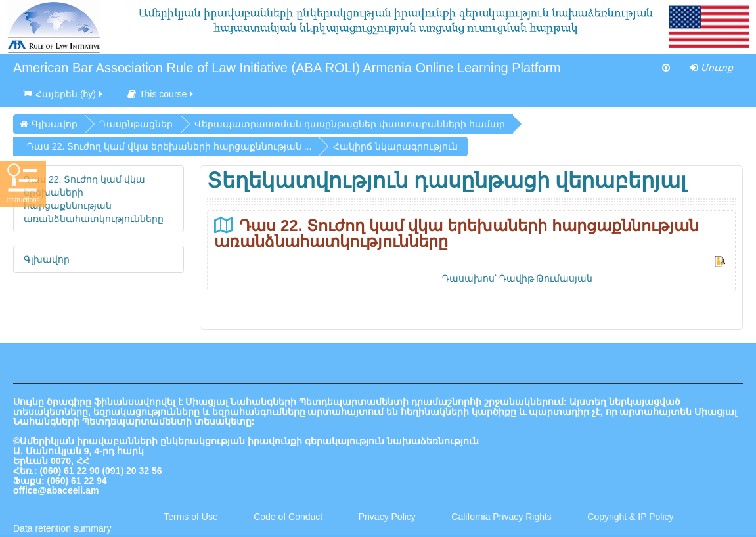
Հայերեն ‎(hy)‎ (64, 94)
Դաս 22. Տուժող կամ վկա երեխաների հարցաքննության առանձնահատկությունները (456, 233)
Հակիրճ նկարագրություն (395, 146)
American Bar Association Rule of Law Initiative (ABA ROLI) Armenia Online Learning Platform (287, 68)
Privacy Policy (387, 517)
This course (161, 94)
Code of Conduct (288, 517)
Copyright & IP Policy (630, 517)
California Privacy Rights (502, 517)
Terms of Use (190, 517)
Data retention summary (62, 528)
